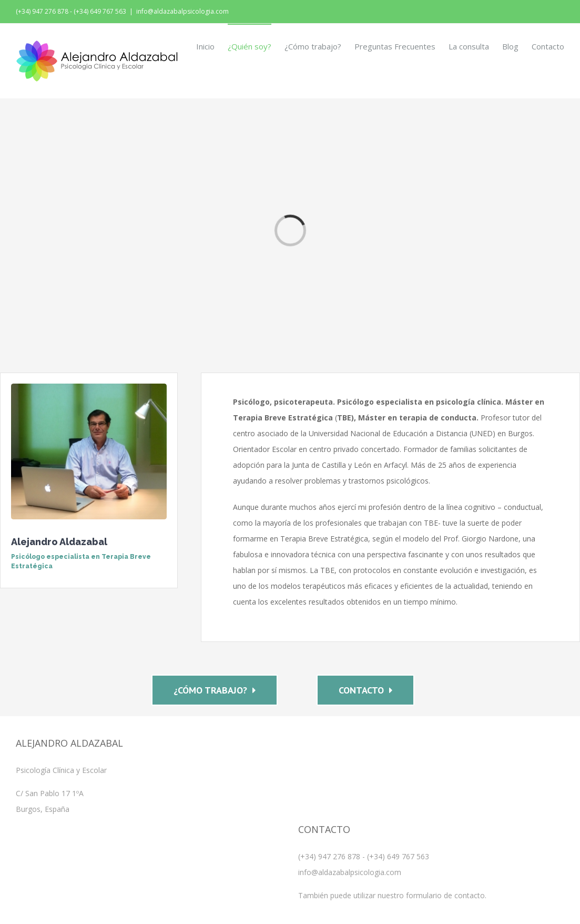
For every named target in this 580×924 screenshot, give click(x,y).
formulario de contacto (445, 895)
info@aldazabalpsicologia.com (182, 11)
